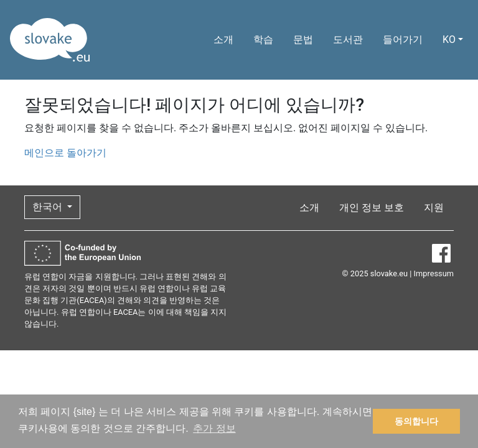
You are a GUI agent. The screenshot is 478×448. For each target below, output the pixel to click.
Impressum (434, 273)
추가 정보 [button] (214, 428)
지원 (434, 208)
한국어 (49, 207)
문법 (303, 40)
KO (449, 40)
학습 (263, 40)
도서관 (348, 40)
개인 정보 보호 (372, 208)
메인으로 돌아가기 (65, 153)
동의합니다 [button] (416, 421)
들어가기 (403, 40)
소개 (223, 40)
